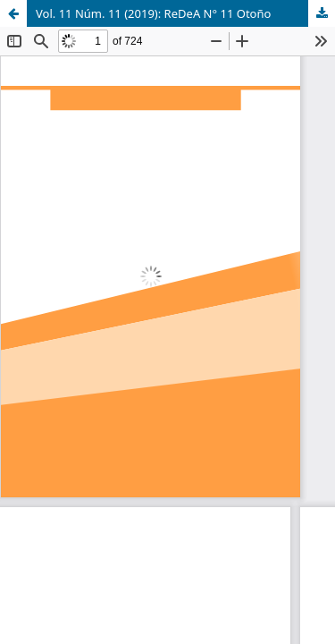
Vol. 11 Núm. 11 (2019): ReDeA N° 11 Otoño (153, 13)
